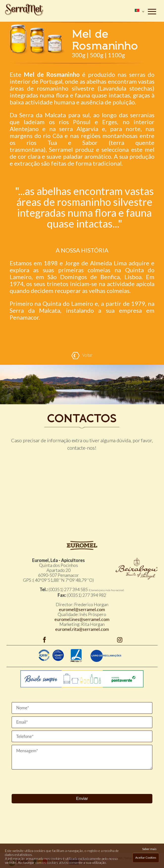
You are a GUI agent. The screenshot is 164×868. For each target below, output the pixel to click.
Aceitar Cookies (146, 858)
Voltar (82, 356)
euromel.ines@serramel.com (82, 619)
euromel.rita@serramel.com (82, 629)
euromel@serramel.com (82, 609)
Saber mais (149, 849)
